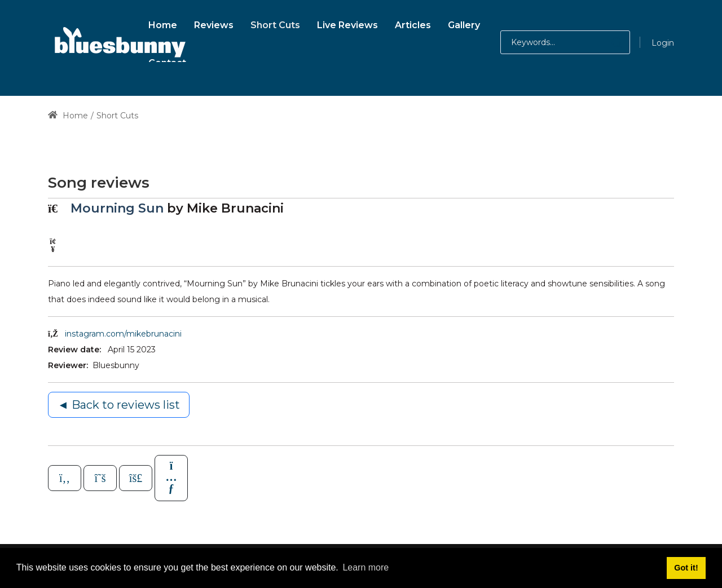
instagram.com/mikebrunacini (123, 334)
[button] (606, 42)
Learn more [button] (366, 567)
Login (663, 43)
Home (68, 116)
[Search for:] (565, 42)
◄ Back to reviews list (119, 405)
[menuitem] (163, 23)
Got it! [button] (686, 568)
